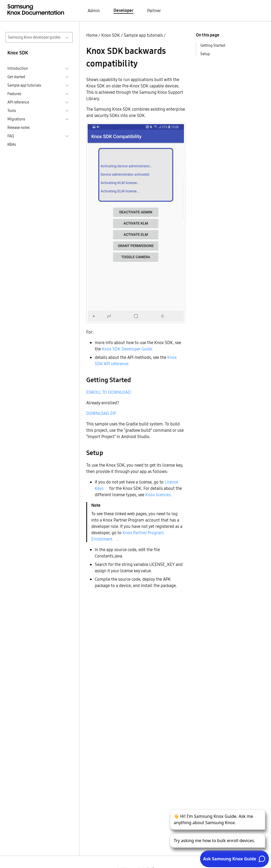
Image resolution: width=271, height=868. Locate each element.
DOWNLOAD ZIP (101, 413)
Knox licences (158, 495)
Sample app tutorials (143, 35)
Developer (123, 10)
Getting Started (213, 45)
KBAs (12, 144)
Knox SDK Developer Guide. (127, 349)
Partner (154, 11)
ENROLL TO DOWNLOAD (109, 392)
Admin (94, 11)
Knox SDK (111, 35)
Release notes (19, 128)
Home (92, 35)
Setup (205, 54)
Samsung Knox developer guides (34, 37)
